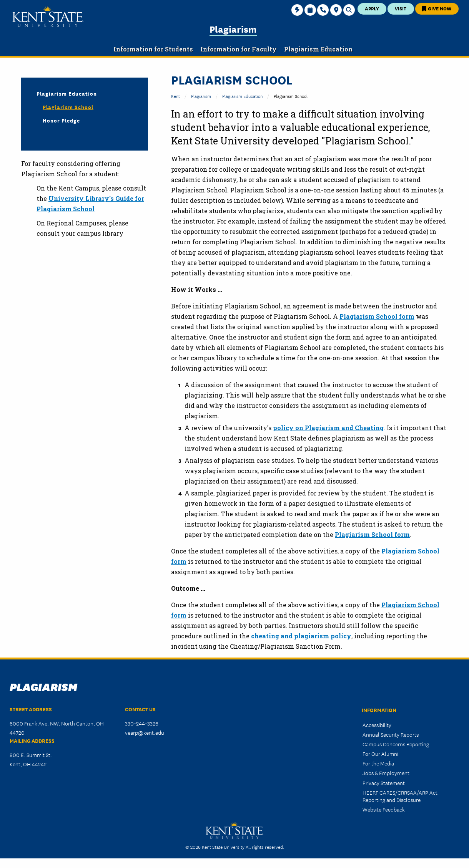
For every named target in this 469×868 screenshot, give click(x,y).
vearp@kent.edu (145, 732)
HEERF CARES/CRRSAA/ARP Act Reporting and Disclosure (400, 796)
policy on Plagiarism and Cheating (328, 428)
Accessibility (377, 725)
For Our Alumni (380, 754)
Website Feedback (384, 809)
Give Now (437, 8)
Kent (175, 96)
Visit (401, 8)
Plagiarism (233, 29)
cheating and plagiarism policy (301, 636)
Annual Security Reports (391, 734)
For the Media (378, 763)
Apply (372, 8)
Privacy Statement (384, 783)
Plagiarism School (68, 107)
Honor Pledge (61, 120)
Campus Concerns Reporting (396, 744)
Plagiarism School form (377, 316)
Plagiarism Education (242, 96)
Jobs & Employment (386, 773)
